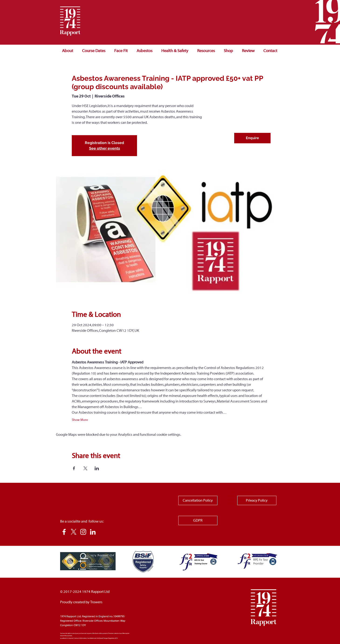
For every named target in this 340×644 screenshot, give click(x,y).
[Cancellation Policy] (198, 500)
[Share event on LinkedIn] (97, 468)
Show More (80, 420)
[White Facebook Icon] (64, 532)
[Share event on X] (85, 468)
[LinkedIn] (93, 532)
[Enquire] (252, 138)
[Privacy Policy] (257, 500)
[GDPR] (198, 520)
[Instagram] (83, 532)
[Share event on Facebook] (74, 468)
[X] (74, 532)
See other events (105, 148)
